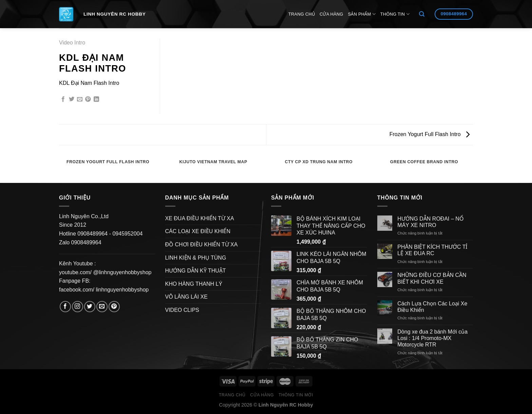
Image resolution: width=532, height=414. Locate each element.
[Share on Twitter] (72, 99)
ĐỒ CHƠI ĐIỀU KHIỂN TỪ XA (202, 244)
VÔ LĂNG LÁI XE (186, 297)
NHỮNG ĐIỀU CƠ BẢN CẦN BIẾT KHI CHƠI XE (432, 278)
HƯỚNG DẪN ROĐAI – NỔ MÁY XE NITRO (431, 222)
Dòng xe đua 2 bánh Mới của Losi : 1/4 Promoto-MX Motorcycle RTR (432, 338)
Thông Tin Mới (296, 395)
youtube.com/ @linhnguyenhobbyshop (105, 272)
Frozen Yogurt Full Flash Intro (430, 134)
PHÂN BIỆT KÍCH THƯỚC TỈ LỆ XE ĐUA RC (432, 250)
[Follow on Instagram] (78, 307)
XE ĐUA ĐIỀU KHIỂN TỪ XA (200, 218)
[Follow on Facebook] (65, 307)
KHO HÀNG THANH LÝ (194, 284)
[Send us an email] (102, 307)
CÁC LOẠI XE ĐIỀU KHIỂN (198, 231)
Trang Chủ (302, 14)
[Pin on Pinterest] (88, 99)
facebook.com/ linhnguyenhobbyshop (104, 290)
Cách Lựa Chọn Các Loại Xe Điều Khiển (432, 307)
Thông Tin (395, 14)
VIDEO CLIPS (182, 310)
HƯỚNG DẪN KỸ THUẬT (196, 271)
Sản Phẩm (362, 14)
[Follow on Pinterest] (114, 307)
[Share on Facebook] (63, 99)
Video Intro (72, 43)
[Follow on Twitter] (90, 307)
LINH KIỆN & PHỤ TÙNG (196, 258)
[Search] (422, 14)
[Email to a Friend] (80, 99)
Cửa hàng (331, 14)
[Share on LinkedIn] (96, 99)
